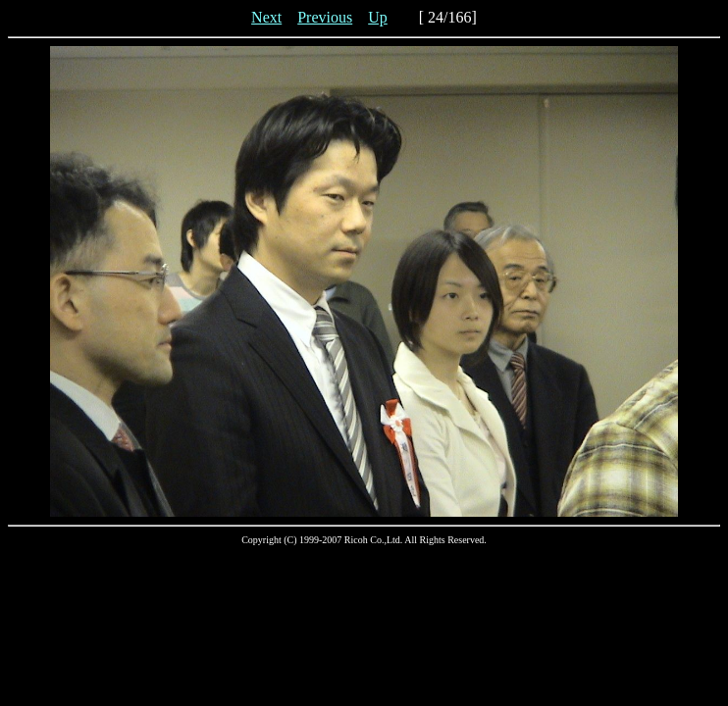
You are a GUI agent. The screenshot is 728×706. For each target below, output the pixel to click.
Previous (325, 17)
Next (266, 17)
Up (378, 17)
